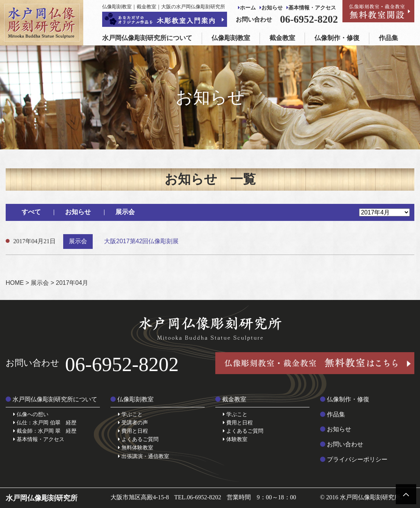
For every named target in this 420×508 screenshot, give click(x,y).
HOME (15, 283)
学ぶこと (130, 414)
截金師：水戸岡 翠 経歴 (45, 431)
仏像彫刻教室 (231, 38)
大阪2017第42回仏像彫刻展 (141, 241)
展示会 (125, 212)
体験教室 (235, 439)
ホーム (247, 8)
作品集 (388, 38)
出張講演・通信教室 (144, 456)
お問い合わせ (342, 444)
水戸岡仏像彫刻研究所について (147, 38)
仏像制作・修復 (337, 38)
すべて (31, 212)
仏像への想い (31, 414)
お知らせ (271, 8)
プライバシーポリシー (354, 459)
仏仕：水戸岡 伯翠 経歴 (45, 423)
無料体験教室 (136, 447)
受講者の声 (133, 423)
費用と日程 (133, 431)
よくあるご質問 (138, 439)
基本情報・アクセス (311, 8)
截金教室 (282, 38)
